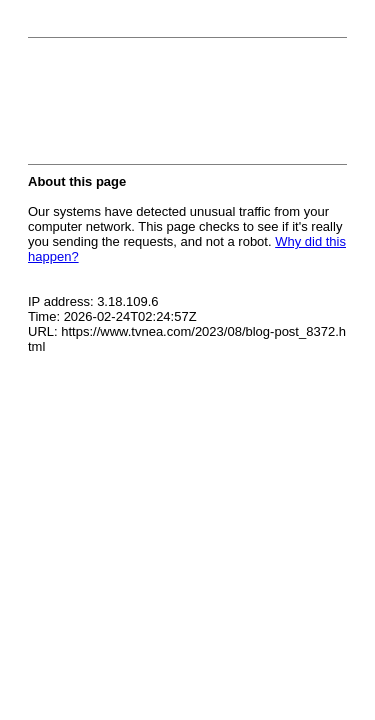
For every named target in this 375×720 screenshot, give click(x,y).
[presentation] (180, 107)
